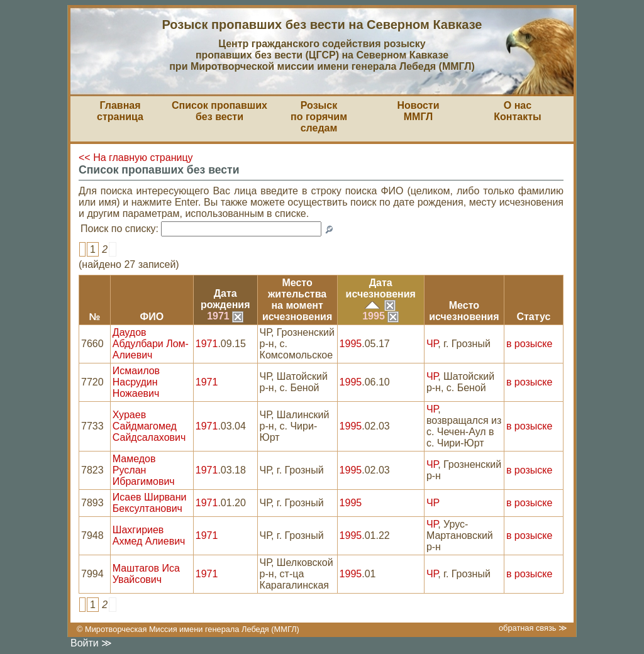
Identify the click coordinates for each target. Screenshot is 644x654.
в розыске (529, 344)
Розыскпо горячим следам (319, 117)
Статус (533, 317)
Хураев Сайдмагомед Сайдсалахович (149, 426)
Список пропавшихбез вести (219, 111)
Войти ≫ (91, 643)
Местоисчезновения (464, 311)
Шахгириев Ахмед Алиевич (149, 535)
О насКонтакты (517, 111)
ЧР (432, 344)
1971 (225, 316)
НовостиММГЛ (418, 111)
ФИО (152, 317)
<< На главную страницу (136, 158)
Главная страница (120, 111)
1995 (380, 316)
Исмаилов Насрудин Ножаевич (136, 382)
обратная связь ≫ (533, 628)
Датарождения (225, 299)
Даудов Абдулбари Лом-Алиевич (151, 344)
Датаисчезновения (381, 288)
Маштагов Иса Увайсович (146, 574)
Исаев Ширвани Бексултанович (150, 503)
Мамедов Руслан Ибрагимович (144, 470)
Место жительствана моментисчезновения (297, 300)
